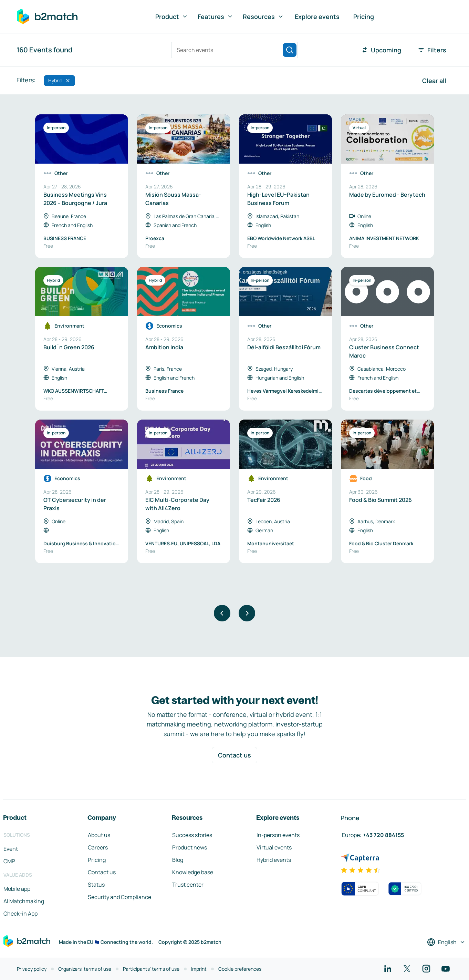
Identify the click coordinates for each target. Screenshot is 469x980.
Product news (190, 847)
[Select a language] (446, 942)
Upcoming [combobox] (381, 50)
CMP (9, 861)
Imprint (199, 969)
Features (215, 17)
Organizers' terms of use (85, 969)
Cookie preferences (240, 969)
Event (11, 849)
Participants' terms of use (151, 969)
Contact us (234, 755)
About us (99, 835)
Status (96, 885)
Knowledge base (193, 872)
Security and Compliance (119, 897)
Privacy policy (32, 969)
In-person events (278, 835)
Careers (98, 847)
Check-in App (20, 914)
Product (172, 17)
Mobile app (17, 889)
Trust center (188, 885)
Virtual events (274, 847)
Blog (178, 860)
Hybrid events (274, 860)
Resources (263, 17)
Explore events (317, 17)
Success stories (192, 835)
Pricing (364, 17)
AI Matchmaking (24, 901)
